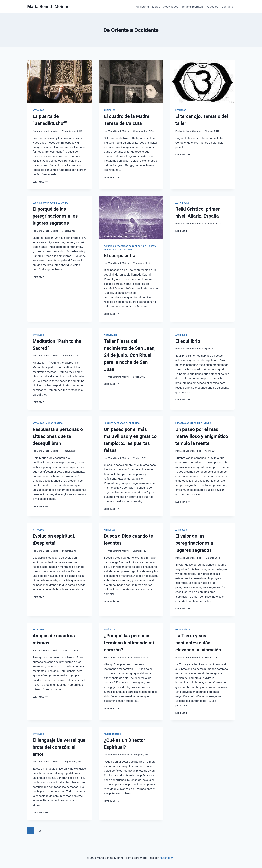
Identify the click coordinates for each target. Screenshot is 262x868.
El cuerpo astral (120, 256)
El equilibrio (188, 341)
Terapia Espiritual (192, 7)
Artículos (213, 7)
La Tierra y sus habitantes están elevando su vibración (198, 643)
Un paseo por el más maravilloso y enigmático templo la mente (202, 436)
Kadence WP (167, 858)
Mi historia (142, 7)
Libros (156, 7)
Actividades (171, 7)
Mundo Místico (54, 423)
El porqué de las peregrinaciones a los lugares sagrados (55, 216)
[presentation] (60, 82)
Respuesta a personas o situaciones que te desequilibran (58, 436)
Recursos (181, 110)
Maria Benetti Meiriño (47, 131)
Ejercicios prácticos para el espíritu (126, 246)
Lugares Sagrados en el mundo (50, 203)
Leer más (40, 182)
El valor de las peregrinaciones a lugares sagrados (194, 543)
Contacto (227, 7)
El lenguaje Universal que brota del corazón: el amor (59, 747)
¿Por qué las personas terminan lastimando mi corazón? (129, 643)
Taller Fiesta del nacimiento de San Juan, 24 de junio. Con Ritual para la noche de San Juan (130, 355)
